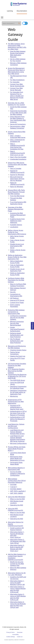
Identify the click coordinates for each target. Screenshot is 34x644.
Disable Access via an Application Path (17, 270)
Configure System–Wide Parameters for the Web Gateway (16, 280)
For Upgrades (15, 82)
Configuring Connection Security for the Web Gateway (18, 318)
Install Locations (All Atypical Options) (17, 529)
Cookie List (20, 637)
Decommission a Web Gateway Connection (17, 127)
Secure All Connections (18, 124)
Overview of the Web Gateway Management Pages (16, 209)
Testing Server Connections (15, 353)
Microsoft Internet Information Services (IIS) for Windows (17, 179)
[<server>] (14, 487)
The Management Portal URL (18, 77)
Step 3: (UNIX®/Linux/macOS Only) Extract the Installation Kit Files (17, 146)
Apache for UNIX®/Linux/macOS (17, 172)
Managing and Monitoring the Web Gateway (17, 347)
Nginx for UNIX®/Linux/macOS (17, 184)
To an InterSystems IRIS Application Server (18, 203)
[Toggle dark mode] (25, 23)
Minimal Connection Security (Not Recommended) (17, 323)
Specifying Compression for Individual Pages (18, 387)
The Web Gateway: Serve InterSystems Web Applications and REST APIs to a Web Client (17, 46)
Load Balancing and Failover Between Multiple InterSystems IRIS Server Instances (18, 439)
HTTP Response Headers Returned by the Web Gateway (16, 371)
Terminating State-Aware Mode (16, 463)
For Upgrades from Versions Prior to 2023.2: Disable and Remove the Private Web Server (17, 96)
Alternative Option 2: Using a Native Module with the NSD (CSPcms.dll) (18, 589)
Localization (14, 227)
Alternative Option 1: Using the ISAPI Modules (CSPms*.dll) (17, 583)
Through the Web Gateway (16, 199)
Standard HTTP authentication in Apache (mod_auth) (17, 407)
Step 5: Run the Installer (18, 157)
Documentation (22, 11)
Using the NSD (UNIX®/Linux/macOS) (15, 509)
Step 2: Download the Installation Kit (17, 141)
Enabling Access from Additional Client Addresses (17, 221)
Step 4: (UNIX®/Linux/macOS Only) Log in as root (17, 153)
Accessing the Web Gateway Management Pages (18, 215)
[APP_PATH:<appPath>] (18, 491)
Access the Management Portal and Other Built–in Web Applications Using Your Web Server (16, 71)
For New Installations (17, 80)
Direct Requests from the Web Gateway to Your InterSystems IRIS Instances (18, 119)
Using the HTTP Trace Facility (17, 359)
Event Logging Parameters (15, 306)
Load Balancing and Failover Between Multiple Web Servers (17, 432)
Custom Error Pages (17, 303)
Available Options (16, 225)
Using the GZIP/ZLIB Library (17, 383)
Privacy (8, 632)
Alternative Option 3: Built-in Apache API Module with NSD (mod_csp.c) (17, 548)
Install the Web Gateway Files (18, 108)
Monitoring (14, 396)
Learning (10, 11)
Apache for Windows (17, 175)
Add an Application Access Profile (17, 262)
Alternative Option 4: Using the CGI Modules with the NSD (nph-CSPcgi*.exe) (18, 605)
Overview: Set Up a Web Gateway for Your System (16, 104)
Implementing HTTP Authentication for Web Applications (16, 402)
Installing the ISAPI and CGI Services (18, 578)
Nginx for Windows (17, 187)
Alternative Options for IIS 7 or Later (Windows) (17, 574)
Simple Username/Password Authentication (17, 329)
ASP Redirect (14, 298)
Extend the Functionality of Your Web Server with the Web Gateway (18, 113)
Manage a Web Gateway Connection (18, 64)
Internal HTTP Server (17, 300)
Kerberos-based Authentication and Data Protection (17, 335)
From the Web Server (17, 196)
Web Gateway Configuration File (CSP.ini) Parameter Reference (17, 481)
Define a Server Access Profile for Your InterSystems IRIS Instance (17, 232)
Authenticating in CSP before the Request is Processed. (17, 419)
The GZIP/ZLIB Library (18, 380)
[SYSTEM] (13, 485)
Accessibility (16, 635)
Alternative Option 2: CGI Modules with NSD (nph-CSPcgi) (18, 541)
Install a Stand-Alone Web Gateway (17, 133)
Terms (13, 632)
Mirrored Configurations (18, 443)
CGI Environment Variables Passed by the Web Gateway (17, 365)
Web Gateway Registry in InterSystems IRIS (16, 469)
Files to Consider (16, 168)
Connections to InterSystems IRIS (16, 295)
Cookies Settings (11, 637)
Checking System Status (18, 350)
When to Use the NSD (17, 499)
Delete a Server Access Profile (18, 251)
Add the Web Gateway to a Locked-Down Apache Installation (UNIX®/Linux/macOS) (17, 557)
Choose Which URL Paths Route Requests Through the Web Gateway (16, 192)
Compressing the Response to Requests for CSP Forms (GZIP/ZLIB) (17, 376)
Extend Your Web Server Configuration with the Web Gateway (17, 164)
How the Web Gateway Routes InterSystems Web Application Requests (18, 54)
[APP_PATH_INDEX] (17, 493)
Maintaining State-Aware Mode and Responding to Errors (17, 458)
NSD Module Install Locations (17, 502)
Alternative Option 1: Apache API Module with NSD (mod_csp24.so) (17, 535)
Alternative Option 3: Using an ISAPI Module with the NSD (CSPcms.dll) (18, 597)
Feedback (32, 325)
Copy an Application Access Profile (17, 266)
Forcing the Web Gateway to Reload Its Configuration (18, 474)
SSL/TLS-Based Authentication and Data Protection (17, 341)
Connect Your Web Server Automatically (17, 85)
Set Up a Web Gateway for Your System (18, 60)
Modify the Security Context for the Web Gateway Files (17, 564)
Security (13, 292)
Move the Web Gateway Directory (18, 569)
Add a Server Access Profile (17, 237)
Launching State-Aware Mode (18, 454)
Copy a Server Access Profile (17, 241)
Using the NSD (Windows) (17, 497)
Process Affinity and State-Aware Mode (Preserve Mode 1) (17, 449)
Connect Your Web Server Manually (16, 89)
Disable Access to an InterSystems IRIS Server (17, 246)
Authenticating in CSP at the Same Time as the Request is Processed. (18, 413)
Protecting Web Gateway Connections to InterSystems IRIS (16, 312)
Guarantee (20, 632)
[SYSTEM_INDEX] (16, 489)
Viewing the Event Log (18, 356)
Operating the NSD (17, 505)
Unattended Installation (18, 159)
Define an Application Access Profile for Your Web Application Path (17, 257)
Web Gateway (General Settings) (18, 289)
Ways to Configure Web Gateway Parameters (18, 285)
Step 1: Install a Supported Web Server (18, 137)
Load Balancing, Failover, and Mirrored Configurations (16, 426)
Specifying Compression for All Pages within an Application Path (18, 392)
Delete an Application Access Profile (17, 274)
